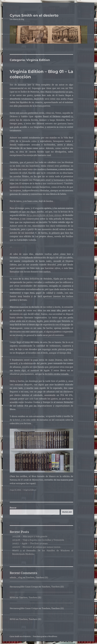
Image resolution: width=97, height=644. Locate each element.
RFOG (13, 598)
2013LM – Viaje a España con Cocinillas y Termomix (38, 540)
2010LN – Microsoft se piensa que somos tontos (36, 547)
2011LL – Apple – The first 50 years (30, 543)
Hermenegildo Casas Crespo (24, 587)
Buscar (13, 508)
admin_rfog (16, 577)
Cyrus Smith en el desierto (34, 15)
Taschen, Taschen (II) (37, 577)
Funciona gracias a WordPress (45, 637)
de (44, 215)
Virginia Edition (30, 490)
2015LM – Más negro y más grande (30, 536)
